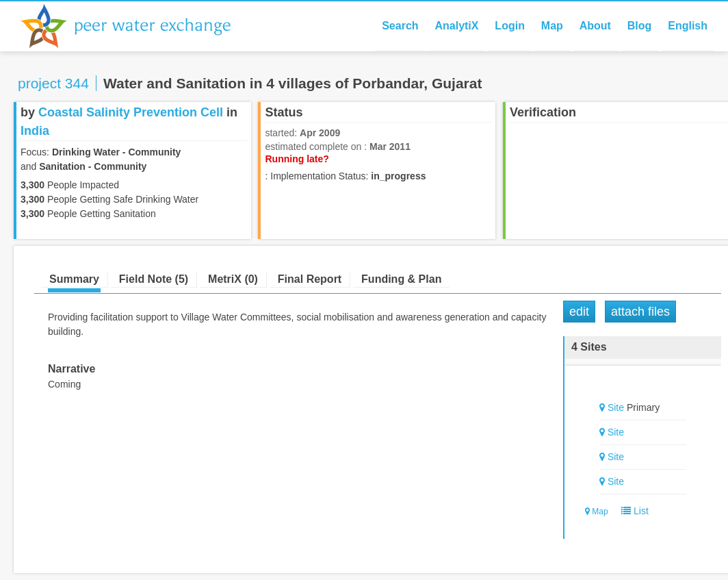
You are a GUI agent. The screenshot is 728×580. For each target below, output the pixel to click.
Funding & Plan (401, 279)
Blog (640, 26)
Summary (74, 279)
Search (400, 26)
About (595, 26)
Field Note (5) (154, 279)
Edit (579, 312)
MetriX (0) (233, 279)
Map (552, 26)
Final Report (310, 279)
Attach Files (640, 312)
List (632, 511)
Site (616, 407)
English (688, 26)
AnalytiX (456, 26)
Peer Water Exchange (137, 26)
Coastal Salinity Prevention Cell (131, 112)
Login (510, 26)
